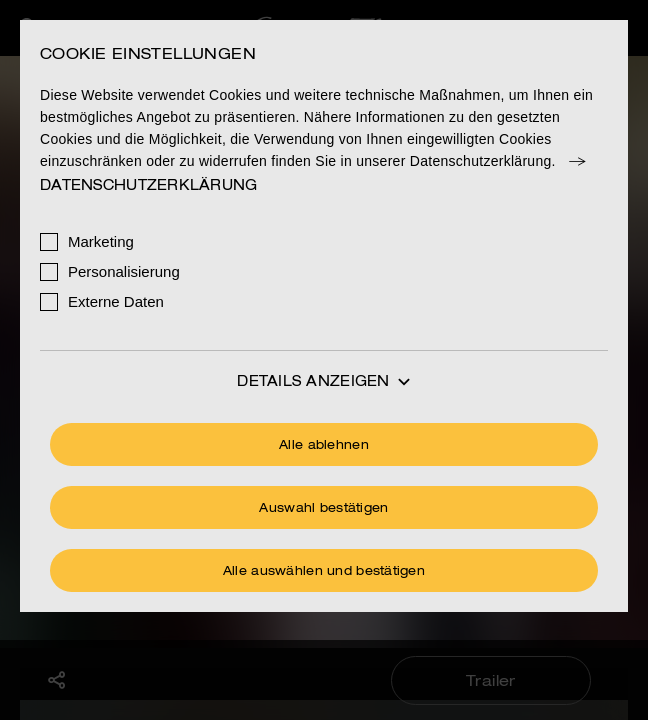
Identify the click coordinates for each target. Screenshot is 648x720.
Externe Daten (116, 301)
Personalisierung (124, 271)
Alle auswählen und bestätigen (324, 572)
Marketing (101, 241)
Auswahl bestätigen (323, 509)
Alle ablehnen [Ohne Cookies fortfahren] (324, 446)
